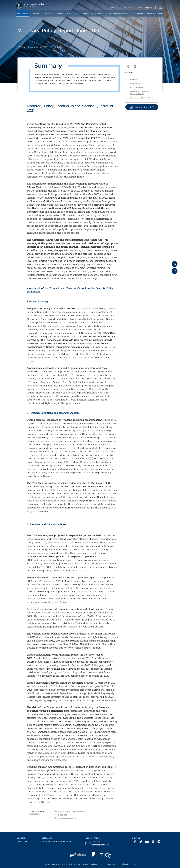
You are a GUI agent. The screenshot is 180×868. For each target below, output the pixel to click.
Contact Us (22, 842)
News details (135, 84)
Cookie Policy (130, 864)
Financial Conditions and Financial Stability (140, 93)
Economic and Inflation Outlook (143, 98)
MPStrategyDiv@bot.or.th (67, 819)
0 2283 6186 (62, 815)
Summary (134, 80)
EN (161, 8)
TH (159, 8)
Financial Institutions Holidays (57, 842)
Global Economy (137, 88)
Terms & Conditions (91, 864)
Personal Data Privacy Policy (111, 864)
